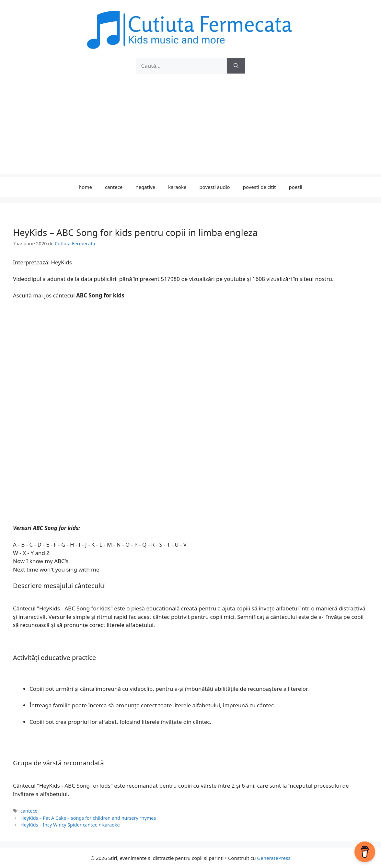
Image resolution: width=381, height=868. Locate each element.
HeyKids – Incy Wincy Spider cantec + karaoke (70, 825)
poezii (296, 187)
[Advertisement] (190, 129)
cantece (114, 187)
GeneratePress (274, 858)
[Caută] (236, 66)
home (85, 187)
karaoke (177, 187)
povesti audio (214, 187)
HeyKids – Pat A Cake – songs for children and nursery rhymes (88, 818)
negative (145, 187)
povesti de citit (260, 187)
